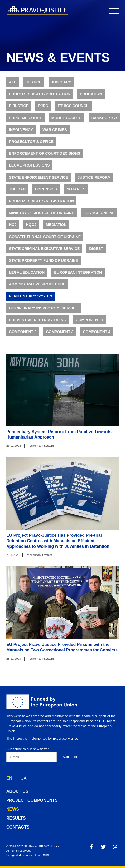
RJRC (43, 110)
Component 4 (97, 335)
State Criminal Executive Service (44, 252)
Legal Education (27, 276)
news (13, 809)
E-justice (19, 110)
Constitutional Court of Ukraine (45, 240)
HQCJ (31, 229)
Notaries (76, 193)
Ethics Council (74, 110)
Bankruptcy (104, 122)
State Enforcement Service (39, 181)
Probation (91, 98)
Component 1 (89, 324)
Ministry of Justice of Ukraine (42, 217)
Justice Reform (94, 181)
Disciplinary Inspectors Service (44, 312)
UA (23, 778)
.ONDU (46, 855)
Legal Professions (29, 169)
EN (9, 778)
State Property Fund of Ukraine (44, 264)
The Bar (17, 193)
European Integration (78, 276)
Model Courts (67, 122)
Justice (34, 86)
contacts (18, 827)
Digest (96, 252)
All (13, 86)
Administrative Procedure (37, 288)
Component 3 (60, 335)
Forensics (46, 193)
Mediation (56, 229)
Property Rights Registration (41, 205)
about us (17, 791)
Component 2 (23, 335)
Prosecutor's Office (31, 145)
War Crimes (55, 133)
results (16, 818)
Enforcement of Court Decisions (45, 157)
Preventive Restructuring (38, 324)
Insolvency (21, 133)
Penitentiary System (31, 300)
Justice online (99, 217)
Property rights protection (40, 98)
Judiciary (61, 86)
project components (32, 800)
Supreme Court (25, 122)
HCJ (13, 229)
